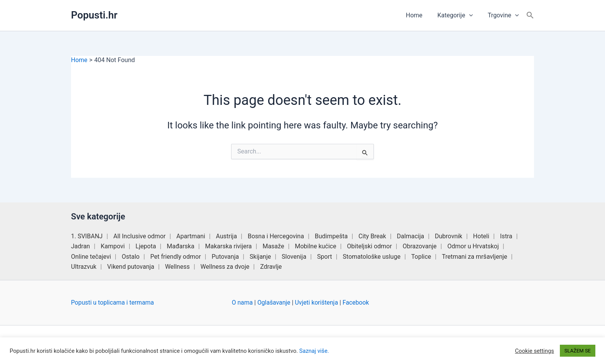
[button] (473, 15)
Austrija (227, 236)
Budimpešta (331, 236)
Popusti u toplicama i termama (113, 302)
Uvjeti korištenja (318, 302)
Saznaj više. (314, 351)
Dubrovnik (449, 236)
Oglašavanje (275, 302)
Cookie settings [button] (535, 351)
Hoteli (481, 236)
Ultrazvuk (84, 267)
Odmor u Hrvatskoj (473, 246)
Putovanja (225, 257)
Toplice (421, 257)
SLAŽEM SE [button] (578, 351)
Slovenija (294, 257)
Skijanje (260, 257)
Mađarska (180, 246)
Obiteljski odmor (369, 246)
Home (420, 15)
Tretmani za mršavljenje (474, 257)
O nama (243, 302)
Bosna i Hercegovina (276, 236)
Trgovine (504, 15)
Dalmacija (411, 236)
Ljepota (146, 246)
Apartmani (191, 236)
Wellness (177, 267)
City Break (372, 236)
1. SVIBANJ (87, 236)
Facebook (357, 302)
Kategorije (459, 15)
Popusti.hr (94, 15)
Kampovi (113, 246)
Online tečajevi (91, 257)
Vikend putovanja (131, 267)
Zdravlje (271, 267)
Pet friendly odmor (176, 257)
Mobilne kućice (315, 246)
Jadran (80, 246)
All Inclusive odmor (139, 236)
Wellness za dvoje (225, 267)
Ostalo (130, 257)
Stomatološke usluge (372, 257)
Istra (506, 236)
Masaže (273, 246)
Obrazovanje (419, 246)
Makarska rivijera (229, 246)
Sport (325, 257)
